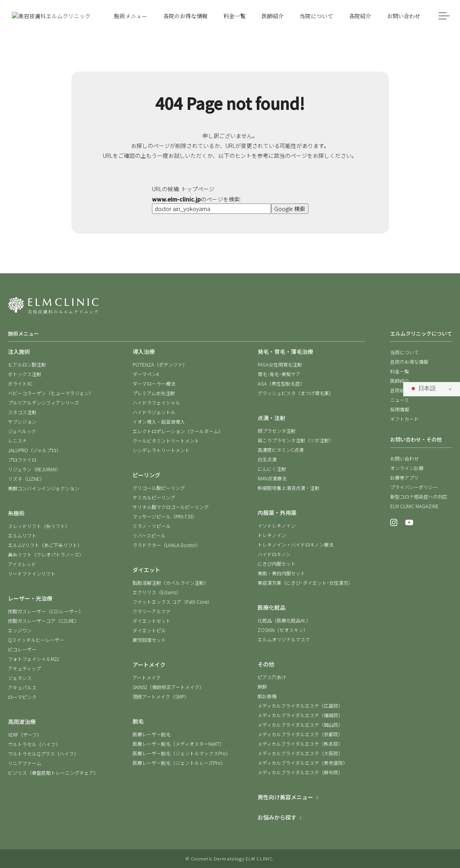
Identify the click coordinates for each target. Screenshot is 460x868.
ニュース (399, 400)
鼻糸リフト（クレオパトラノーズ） (46, 554)
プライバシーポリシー (414, 487)
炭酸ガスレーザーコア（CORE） (44, 621)
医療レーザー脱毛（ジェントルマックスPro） (182, 753)
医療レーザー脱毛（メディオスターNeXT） (178, 744)
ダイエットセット (152, 621)
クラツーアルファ (152, 611)
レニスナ (17, 441)
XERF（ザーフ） (25, 735)
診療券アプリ (404, 477)
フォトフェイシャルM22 (34, 659)
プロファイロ (22, 460)
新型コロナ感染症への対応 (419, 496)
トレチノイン (272, 535)
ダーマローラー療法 (154, 383)
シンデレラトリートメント (161, 450)
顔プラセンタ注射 (277, 431)
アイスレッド (22, 564)
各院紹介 (400, 390)
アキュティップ (24, 668)
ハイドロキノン (274, 554)
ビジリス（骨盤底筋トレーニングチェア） (53, 773)
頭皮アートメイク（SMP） (161, 696)
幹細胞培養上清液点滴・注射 (289, 488)
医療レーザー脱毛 (152, 734)
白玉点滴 (267, 459)
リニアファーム (25, 763)
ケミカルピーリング (154, 497)
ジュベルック (22, 431)
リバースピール (149, 535)
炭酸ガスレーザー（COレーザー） (46, 611)
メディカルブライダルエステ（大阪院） (300, 753)
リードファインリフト (32, 573)
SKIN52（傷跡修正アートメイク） (168, 687)
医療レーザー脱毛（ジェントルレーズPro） (179, 763)
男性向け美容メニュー (285, 797)
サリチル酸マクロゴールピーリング (171, 507)
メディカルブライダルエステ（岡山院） (300, 725)
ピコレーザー (22, 649)
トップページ (198, 189)
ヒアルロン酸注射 (27, 364)
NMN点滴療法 (272, 478)
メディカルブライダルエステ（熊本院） (300, 744)
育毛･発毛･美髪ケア (279, 374)
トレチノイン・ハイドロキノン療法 (295, 544)
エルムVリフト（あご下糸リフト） (45, 545)
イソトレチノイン (277, 525)
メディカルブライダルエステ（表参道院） (303, 763)
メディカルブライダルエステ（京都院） (300, 734)
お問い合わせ (404, 458)
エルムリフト (22, 535)
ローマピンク (22, 697)
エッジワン (20, 630)
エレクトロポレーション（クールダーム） (178, 431)
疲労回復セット (149, 640)
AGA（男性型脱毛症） (281, 383)
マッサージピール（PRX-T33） (165, 516)
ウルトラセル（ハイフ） (34, 744)
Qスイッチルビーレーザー (36, 640)
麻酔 (262, 687)
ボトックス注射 (25, 374)
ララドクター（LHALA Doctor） (166, 545)
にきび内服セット (277, 564)
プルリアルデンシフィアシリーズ (43, 402)
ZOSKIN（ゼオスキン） (283, 630)
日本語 (423, 388)
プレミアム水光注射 (154, 393)
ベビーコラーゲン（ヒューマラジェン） (51, 393)
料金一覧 (400, 371)
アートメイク (147, 677)
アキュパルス (22, 687)
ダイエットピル (149, 630)
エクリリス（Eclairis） (157, 592)
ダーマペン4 (146, 374)
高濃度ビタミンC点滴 (281, 450)
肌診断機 (267, 696)
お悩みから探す (277, 817)
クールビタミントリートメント (166, 441)
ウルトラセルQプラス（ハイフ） (43, 754)
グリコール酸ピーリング (159, 488)
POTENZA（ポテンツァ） (160, 364)
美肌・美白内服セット (281, 573)
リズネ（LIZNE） (26, 479)
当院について (404, 352)
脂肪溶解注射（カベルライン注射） (171, 583)
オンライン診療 (407, 468)
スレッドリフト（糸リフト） (39, 526)
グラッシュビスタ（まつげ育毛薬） (296, 393)
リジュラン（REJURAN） (34, 469)
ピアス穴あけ (272, 677)
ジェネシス (20, 678)
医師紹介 (400, 381)
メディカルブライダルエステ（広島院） (300, 706)
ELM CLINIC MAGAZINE (414, 506)
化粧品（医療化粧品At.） (284, 620)
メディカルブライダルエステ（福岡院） (300, 715)
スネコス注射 (22, 412)
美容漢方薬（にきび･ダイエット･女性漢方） (305, 583)
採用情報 (400, 409)
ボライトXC (20, 383)
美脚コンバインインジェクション (44, 488)
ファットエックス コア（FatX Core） (172, 602)
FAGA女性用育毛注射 (280, 364)
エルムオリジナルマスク (284, 639)
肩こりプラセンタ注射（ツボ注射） (296, 440)
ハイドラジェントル (154, 412)
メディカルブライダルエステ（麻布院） (300, 772)
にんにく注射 (272, 469)
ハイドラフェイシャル (156, 402)
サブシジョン (22, 422)
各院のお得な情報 (409, 362)
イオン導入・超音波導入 (159, 422)
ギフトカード (404, 419)
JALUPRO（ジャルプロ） (35, 450)
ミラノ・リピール (152, 526)
